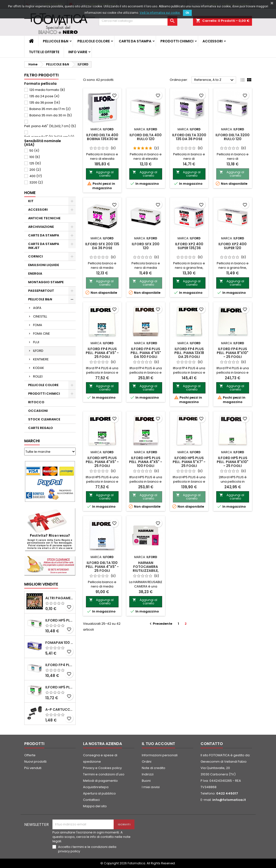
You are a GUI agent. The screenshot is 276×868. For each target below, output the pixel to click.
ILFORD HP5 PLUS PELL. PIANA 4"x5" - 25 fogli (102, 462)
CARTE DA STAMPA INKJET (44, 246)
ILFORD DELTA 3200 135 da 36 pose (189, 137)
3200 (36, 182)
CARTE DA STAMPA (135, 41)
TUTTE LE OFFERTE (44, 52)
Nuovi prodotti (35, 762)
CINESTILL (40, 316)
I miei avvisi (151, 787)
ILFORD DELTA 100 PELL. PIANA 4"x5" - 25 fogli (102, 567)
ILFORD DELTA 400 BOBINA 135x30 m (102, 137)
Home (30, 193)
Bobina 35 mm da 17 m (50, 109)
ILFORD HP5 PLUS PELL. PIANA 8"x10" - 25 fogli (233, 462)
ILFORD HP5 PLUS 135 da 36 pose (59, 687)
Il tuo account (158, 744)
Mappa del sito (95, 806)
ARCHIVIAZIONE (41, 227)
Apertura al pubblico (99, 793)
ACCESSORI (213, 41)
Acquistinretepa (96, 787)
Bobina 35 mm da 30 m (51, 115)
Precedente (160, 624)
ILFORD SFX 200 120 (146, 246)
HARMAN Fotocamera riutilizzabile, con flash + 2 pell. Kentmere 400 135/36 (146, 573)
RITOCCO (36, 402)
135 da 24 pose (44, 96)
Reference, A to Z (215, 80)
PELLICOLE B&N (56, 41)
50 (34, 151)
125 (35, 163)
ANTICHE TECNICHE (44, 218)
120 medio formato (47, 90)
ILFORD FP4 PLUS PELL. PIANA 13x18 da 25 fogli (189, 353)
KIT (31, 201)
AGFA (37, 308)
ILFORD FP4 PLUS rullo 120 (59, 665)
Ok (187, 13)
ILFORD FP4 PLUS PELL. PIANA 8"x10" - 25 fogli (233, 353)
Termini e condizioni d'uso (104, 774)
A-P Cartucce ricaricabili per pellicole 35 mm (59, 709)
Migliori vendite (41, 584)
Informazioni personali (160, 755)
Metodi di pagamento (100, 781)
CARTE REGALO (41, 428)
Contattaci (91, 800)
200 (35, 170)
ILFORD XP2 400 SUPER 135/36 (189, 246)
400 (36, 176)
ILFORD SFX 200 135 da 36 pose (102, 246)
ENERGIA (35, 274)
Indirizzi (148, 774)
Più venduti (33, 768)
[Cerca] (138, 21)
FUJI (36, 342)
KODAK (39, 368)
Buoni (146, 781)
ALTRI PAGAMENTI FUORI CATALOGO (59, 598)
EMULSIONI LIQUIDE (44, 265)
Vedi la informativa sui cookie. (160, 13)
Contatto (212, 744)
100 (35, 157)
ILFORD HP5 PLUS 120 (59, 620)
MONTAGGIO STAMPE (46, 282)
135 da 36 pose (45, 103)
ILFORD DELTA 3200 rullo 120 (233, 137)
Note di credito (154, 768)
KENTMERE (41, 359)
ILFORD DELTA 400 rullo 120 (146, 137)
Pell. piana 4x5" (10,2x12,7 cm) (50, 126)
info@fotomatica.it (229, 800)
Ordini (147, 762)
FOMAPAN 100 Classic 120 (59, 643)
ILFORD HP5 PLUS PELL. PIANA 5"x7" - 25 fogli (189, 462)
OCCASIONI (38, 411)
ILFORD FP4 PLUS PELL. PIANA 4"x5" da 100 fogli (146, 353)
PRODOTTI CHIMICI (177, 41)
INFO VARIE (78, 52)
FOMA (38, 325)
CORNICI (36, 256)
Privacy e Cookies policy (102, 768)
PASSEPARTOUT (41, 291)
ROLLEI (38, 376)
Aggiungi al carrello (102, 174)
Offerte (30, 755)
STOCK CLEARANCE (44, 419)
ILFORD (38, 351)
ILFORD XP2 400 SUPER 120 (233, 246)
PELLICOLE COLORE (94, 41)
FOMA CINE (42, 334)
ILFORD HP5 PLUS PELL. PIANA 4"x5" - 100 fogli (146, 462)
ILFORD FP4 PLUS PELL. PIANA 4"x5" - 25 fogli (102, 353)
